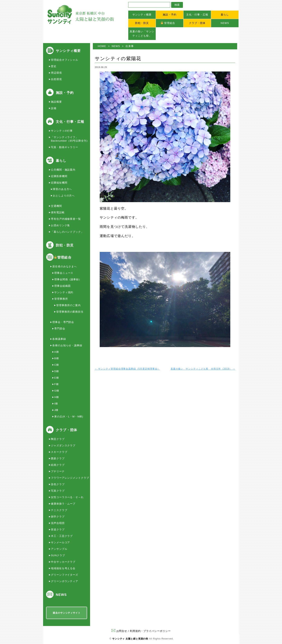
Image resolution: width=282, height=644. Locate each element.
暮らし (225, 15)
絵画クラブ (58, 465)
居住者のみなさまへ (65, 266)
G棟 (57, 391)
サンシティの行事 (62, 131)
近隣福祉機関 (59, 183)
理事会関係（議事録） (68, 279)
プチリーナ (58, 471)
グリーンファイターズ (65, 575)
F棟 (56, 384)
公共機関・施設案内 (63, 170)
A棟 (57, 352)
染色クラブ (58, 484)
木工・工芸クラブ (62, 536)
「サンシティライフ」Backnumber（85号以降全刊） (70, 139)
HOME (102, 46)
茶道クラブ (58, 530)
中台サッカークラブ (63, 562)
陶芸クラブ (58, 439)
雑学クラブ (58, 517)
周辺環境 (56, 73)
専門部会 (60, 329)
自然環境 (56, 79)
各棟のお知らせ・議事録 (67, 345)
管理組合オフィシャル (65, 60)
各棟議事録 (59, 339)
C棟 (57, 365)
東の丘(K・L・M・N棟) (69, 417)
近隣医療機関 (59, 176)
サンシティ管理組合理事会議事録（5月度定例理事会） (127, 369)
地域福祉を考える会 (63, 568)
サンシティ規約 (64, 292)
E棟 (57, 378)
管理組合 (170, 23)
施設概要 (56, 102)
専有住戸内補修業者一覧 (66, 219)
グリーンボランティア (65, 581)
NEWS (225, 23)
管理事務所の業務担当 (70, 312)
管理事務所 (61, 299)
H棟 (57, 397)
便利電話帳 (58, 212)
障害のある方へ (62, 189)
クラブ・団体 (197, 23)
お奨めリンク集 (60, 225)
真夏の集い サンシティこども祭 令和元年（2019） (203, 369)
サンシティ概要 (142, 15)
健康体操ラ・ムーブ (63, 504)
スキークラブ (59, 452)
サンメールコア (60, 542)
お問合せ (119, 631)
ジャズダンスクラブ (63, 445)
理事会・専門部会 (63, 322)
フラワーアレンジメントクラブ (70, 478)
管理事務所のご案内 (68, 305)
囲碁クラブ (58, 458)
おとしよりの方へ (64, 196)
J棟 (56, 410)
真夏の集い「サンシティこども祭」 (142, 34)
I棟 (56, 404)
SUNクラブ (58, 555)
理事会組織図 (62, 286)
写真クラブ (58, 491)
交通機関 (56, 206)
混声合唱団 (58, 523)
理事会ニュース (64, 273)
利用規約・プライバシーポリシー (150, 631)
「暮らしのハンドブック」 (67, 232)
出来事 (130, 46)
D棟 (57, 371)
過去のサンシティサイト (66, 613)
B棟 (57, 358)
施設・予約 (170, 15)
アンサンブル (59, 549)
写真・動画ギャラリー (65, 147)
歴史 (54, 66)
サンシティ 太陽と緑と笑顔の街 (130, 639)
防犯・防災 (142, 23)
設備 (54, 108)
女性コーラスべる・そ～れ (67, 497)
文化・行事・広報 (197, 15)
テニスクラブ (59, 510)
